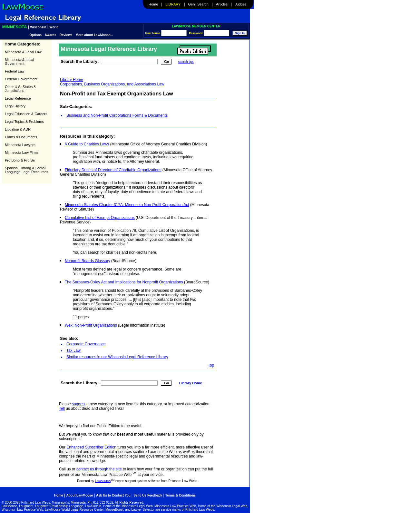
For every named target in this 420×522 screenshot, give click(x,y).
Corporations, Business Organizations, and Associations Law (112, 84)
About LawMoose (79, 495)
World (54, 27)
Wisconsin (38, 27)
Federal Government (21, 79)
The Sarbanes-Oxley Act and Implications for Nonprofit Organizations (124, 282)
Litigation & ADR (18, 129)
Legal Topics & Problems (24, 122)
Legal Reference (18, 98)
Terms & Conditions (181, 495)
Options (36, 35)
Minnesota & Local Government (20, 62)
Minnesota (15, 27)
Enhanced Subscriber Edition (91, 447)
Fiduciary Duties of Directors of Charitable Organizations (113, 170)
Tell (62, 409)
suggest (79, 404)
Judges (241, 4)
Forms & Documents (21, 137)
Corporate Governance (86, 344)
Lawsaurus (103, 481)
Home (153, 4)
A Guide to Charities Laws (87, 144)
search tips (186, 62)
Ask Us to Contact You (114, 495)
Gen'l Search (198, 4)
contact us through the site (99, 469)
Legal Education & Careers (26, 114)
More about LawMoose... (94, 35)
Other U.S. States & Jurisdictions (20, 89)
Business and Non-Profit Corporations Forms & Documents (117, 115)
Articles (222, 4)
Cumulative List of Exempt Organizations (100, 218)
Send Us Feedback (148, 495)
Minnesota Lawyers (20, 145)
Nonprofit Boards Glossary (88, 261)
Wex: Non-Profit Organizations (91, 325)
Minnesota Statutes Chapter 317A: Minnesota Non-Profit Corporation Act (127, 205)
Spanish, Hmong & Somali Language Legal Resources (27, 170)
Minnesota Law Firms (22, 153)
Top (211, 365)
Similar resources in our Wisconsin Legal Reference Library (117, 357)
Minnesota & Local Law (23, 52)
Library (173, 4)
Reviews (66, 35)
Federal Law (15, 71)
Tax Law (73, 350)
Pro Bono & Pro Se (20, 160)
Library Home (72, 80)
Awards (51, 35)
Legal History (15, 106)
